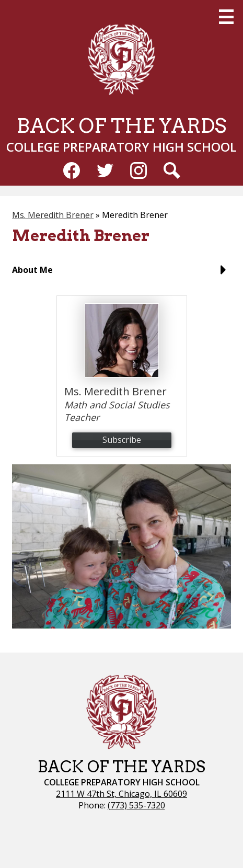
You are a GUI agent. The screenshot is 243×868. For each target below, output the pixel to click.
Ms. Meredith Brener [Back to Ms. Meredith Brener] (53, 215)
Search (172, 173)
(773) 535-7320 (136, 805)
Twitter (105, 173)
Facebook (72, 173)
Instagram (138, 173)
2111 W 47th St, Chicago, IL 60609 (121, 794)
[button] (121, 274)
